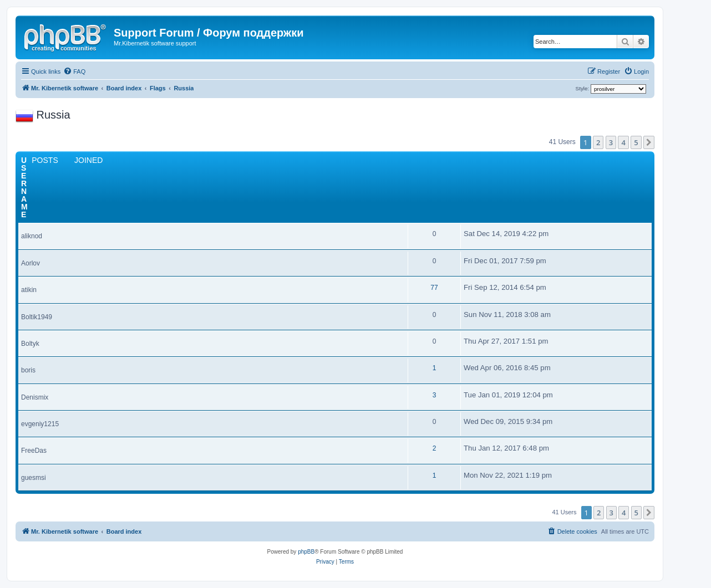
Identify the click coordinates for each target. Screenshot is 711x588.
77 (434, 288)
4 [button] (623, 142)
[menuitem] (74, 71)
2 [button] (598, 142)
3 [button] (611, 142)
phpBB (306, 552)
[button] (649, 142)
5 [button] (636, 142)
